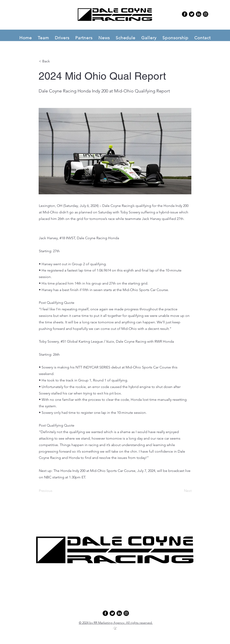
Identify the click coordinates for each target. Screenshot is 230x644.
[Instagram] (206, 14)
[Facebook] (185, 14)
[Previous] (54, 491)
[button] (43, 38)
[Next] (180, 491)
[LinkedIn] (199, 14)
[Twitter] (192, 14)
